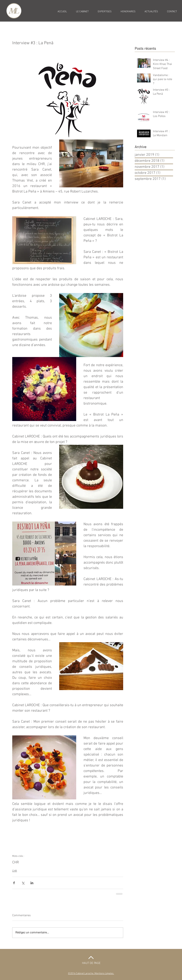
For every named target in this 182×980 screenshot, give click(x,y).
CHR (16, 862)
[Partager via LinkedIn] (32, 883)
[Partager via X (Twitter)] (23, 883)
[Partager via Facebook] (14, 883)
